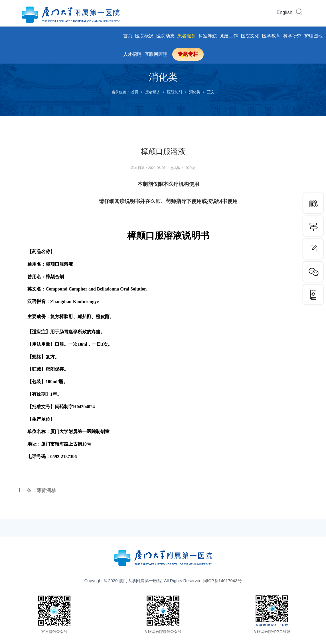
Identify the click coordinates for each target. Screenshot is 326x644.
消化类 (195, 92)
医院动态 (165, 36)
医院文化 (250, 36)
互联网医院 (156, 54)
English (285, 12)
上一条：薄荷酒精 (38, 490)
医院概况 (144, 36)
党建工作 (229, 36)
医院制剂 (175, 92)
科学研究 (292, 36)
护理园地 (313, 36)
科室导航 (208, 36)
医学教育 (271, 36)
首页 (128, 36)
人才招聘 (132, 54)
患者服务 (187, 36)
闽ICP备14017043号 (222, 581)
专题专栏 (188, 54)
